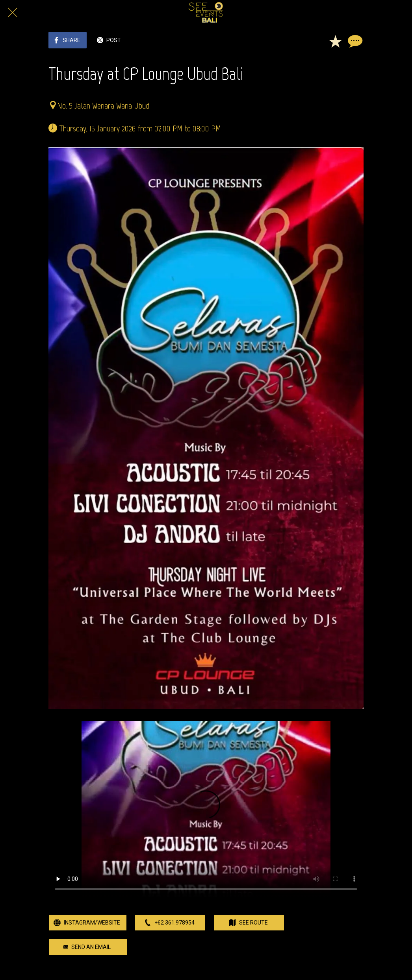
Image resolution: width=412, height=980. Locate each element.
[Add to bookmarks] (335, 41)
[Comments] (354, 41)
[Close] (13, 13)
